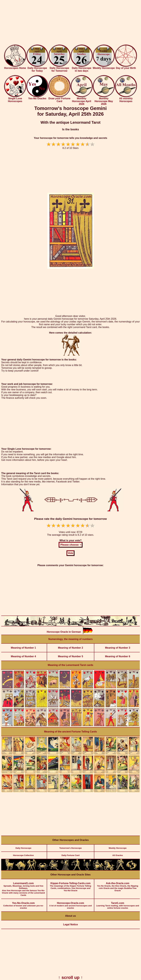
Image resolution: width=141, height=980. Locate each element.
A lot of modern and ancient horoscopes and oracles (70, 904)
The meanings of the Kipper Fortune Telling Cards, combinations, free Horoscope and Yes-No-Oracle (70, 885)
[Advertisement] (70, 23)
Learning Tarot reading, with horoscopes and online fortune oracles (118, 904)
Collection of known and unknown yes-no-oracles (23, 904)
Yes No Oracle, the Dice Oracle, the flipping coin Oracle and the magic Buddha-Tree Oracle (118, 885)
